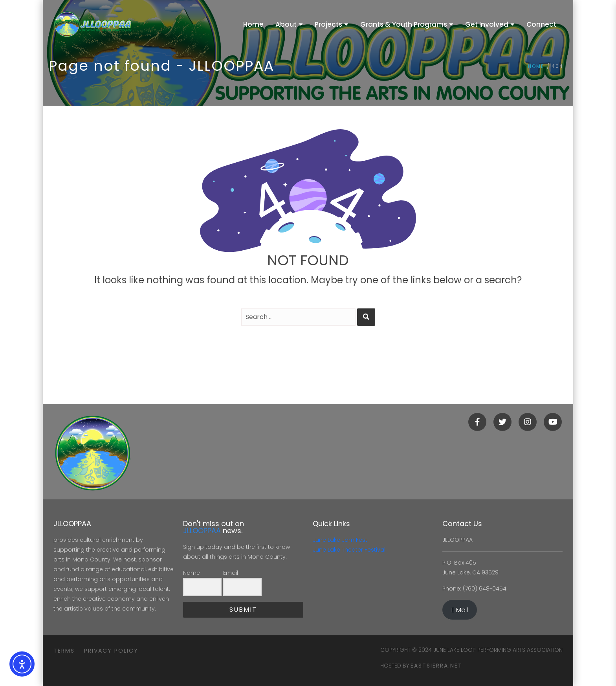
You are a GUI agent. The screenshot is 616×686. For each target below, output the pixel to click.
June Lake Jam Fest (340, 540)
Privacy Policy (111, 651)
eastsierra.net (436, 666)
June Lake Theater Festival (349, 550)
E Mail (460, 610)
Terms (64, 651)
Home (536, 66)
